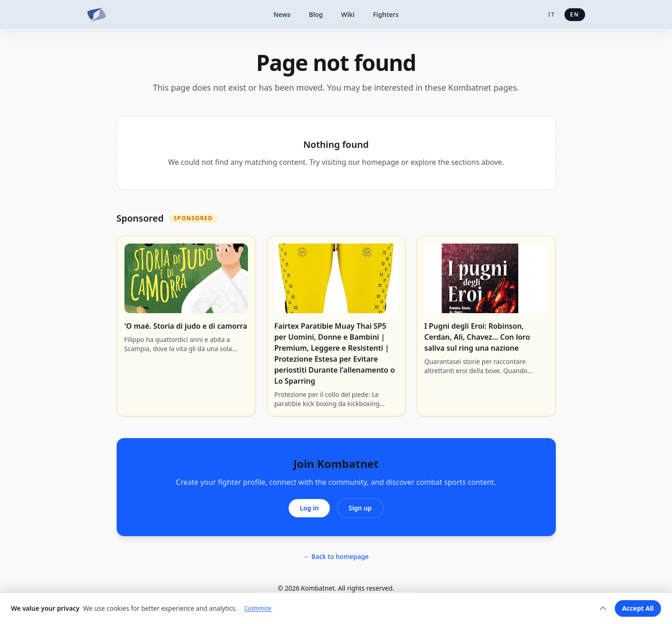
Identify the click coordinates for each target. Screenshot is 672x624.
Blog (316, 14)
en (575, 14)
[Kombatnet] (97, 15)
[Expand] (603, 608)
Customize (258, 608)
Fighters (386, 14)
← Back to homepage (336, 556)
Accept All (638, 608)
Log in (309, 508)
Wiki (348, 14)
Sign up (360, 508)
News (282, 14)
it (552, 14)
